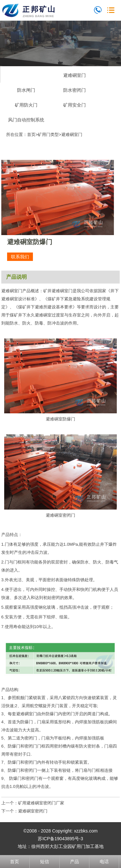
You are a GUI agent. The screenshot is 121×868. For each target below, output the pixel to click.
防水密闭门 (75, 90)
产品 (75, 862)
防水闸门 (26, 90)
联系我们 (20, 257)
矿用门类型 (48, 134)
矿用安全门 (75, 105)
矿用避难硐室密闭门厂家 (41, 803)
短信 (45, 862)
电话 (104, 862)
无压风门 (26, 75)
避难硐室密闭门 (33, 811)
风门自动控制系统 (26, 120)
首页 (31, 134)
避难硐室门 (75, 75)
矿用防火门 (26, 105)
